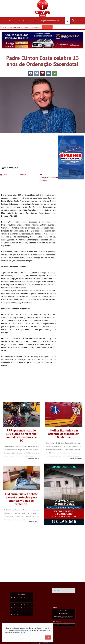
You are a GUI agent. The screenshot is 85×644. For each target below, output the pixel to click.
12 (23, 619)
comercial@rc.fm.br (64, 630)
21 (19, 621)
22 (20, 621)
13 (23, 619)
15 (20, 620)
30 (21, 621)
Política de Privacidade (21, 630)
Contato (22, 21)
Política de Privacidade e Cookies (64, 633)
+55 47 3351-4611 (64, 630)
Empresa (32, 21)
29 (20, 621)
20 (23, 620)
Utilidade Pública (16, 27)
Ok (48, 637)
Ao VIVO (5, 27)
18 (22, 620)
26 (23, 621)
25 (22, 621)
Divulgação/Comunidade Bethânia (48, 178)
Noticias (12, 21)
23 (21, 621)
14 (19, 620)
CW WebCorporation (50, 643)
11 (22, 619)
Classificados (42, 27)
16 (21, 620)
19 (23, 620)
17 (21, 620)
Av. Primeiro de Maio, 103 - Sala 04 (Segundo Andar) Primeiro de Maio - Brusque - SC (64, 631)
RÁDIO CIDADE (62, 606)
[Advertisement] (28, 151)
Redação (10, 175)
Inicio (4, 21)
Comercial (77, 22)
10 (21, 619)
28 (19, 621)
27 (23, 621)
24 (21, 621)
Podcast (27, 27)
